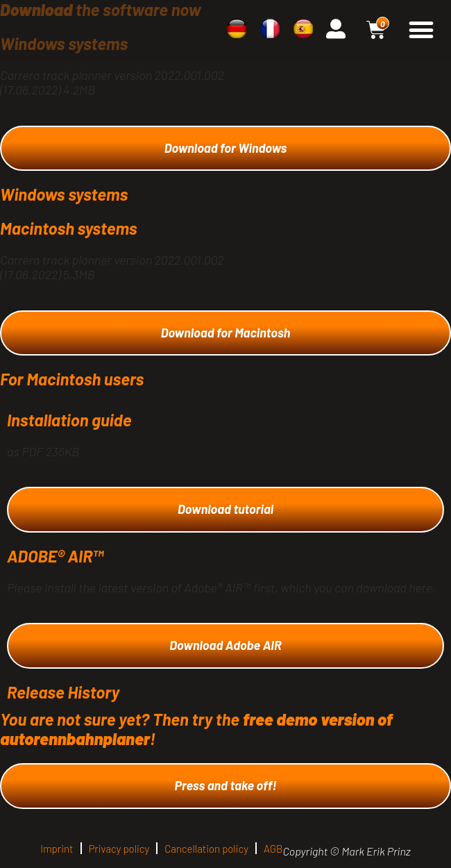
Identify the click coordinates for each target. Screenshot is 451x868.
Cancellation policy (206, 849)
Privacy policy (119, 849)
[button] (421, 30)
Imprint (57, 849)
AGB (273, 849)
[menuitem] (237, 29)
